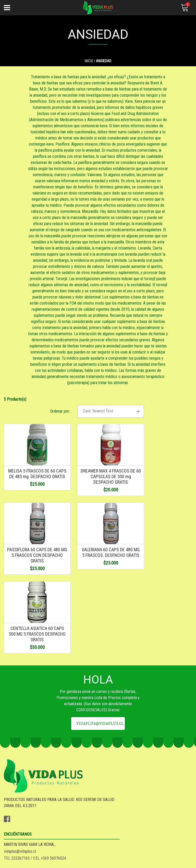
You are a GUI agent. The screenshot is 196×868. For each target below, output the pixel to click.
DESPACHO (13, 824)
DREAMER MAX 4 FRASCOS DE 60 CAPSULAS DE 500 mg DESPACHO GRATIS (98, 511)
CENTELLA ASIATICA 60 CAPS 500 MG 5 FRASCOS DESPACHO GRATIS (98, 593)
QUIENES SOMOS (18, 838)
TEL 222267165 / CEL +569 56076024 (133, 759)
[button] (163, 443)
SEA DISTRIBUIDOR (20, 831)
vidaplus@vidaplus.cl (100, 696)
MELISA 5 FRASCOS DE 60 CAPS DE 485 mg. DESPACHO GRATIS (33, 511)
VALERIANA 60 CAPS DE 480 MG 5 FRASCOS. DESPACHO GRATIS (33, 593)
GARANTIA (13, 817)
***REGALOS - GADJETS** (26, 844)
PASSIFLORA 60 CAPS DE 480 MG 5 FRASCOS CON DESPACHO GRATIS (163, 511)
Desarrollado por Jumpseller (136, 863)
